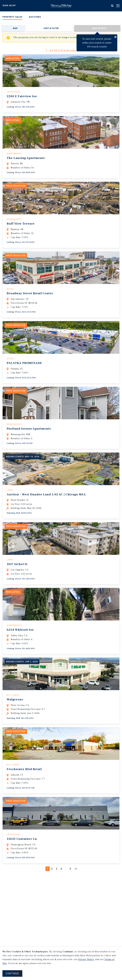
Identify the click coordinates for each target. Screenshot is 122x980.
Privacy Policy (86, 959)
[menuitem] (12, 18)
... (66, 876)
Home (61, 6)
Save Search (99, 28)
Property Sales (12, 17)
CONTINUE (12, 973)
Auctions (35, 17)
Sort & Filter (51, 28)
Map (15, 28)
